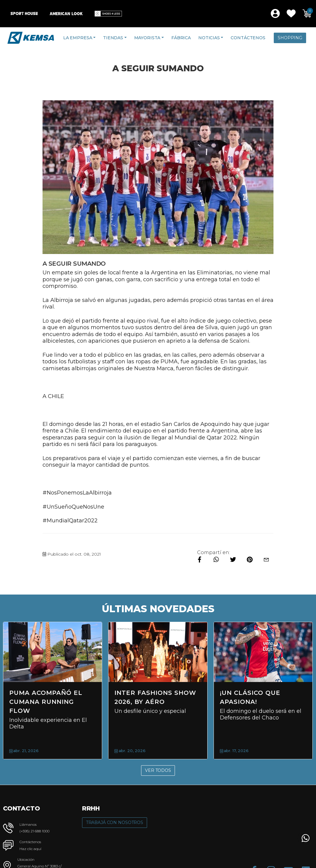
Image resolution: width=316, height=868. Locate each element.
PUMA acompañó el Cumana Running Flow (46, 702)
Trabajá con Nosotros (115, 822)
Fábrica (181, 38)
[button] (291, 13)
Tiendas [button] (113, 38)
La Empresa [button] (78, 38)
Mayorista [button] (147, 38)
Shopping (290, 38)
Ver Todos (158, 770)
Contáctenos (248, 38)
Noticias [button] (209, 38)
